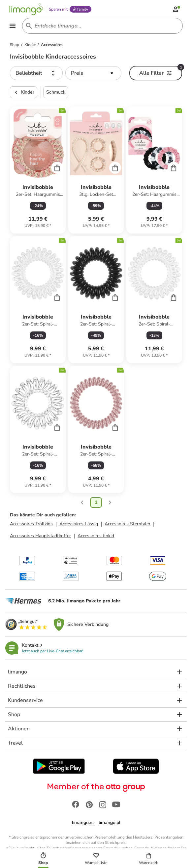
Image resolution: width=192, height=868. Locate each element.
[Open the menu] (13, 26)
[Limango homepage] (27, 9)
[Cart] (57, 169)
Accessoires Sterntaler (128, 525)
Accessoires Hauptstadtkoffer (40, 537)
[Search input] (101, 26)
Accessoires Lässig (79, 525)
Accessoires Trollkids (31, 525)
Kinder (24, 93)
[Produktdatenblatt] (38, 171)
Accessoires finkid (96, 537)
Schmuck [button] (56, 93)
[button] (36, 74)
